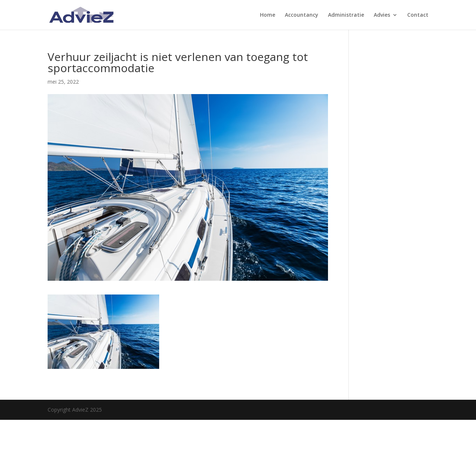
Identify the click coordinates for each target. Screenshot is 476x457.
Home (268, 15)
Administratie (346, 15)
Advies (382, 15)
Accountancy (302, 15)
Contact (418, 15)
